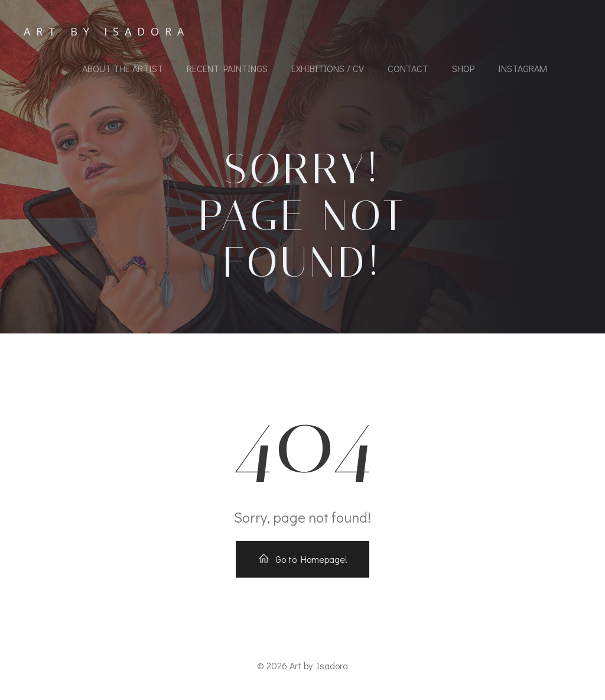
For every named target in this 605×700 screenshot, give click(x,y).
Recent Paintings (227, 68)
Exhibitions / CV (328, 68)
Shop (463, 68)
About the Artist (123, 68)
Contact (408, 68)
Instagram (523, 68)
